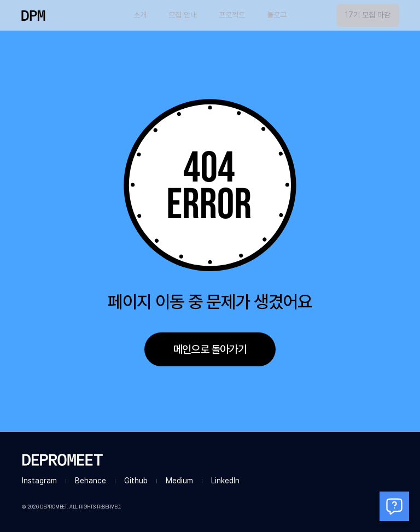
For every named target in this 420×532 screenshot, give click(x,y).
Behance (91, 481)
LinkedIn (225, 481)
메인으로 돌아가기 (210, 349)
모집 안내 (183, 15)
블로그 (277, 15)
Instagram (39, 481)
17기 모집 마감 (368, 15)
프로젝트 (232, 15)
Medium (179, 481)
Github (136, 481)
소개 (140, 15)
